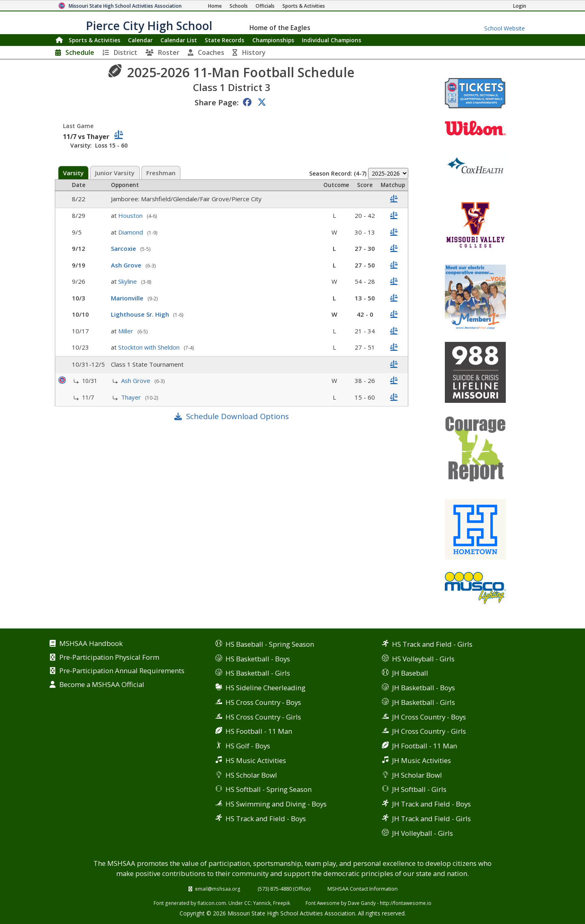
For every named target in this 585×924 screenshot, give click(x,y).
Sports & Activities (94, 40)
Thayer (132, 397)
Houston (131, 215)
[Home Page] (215, 6)
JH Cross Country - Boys (429, 717)
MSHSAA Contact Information (363, 889)
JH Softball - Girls (419, 789)
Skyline (128, 281)
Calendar (140, 40)
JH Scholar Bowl (417, 775)
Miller (127, 331)
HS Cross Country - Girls (263, 717)
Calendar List (179, 40)
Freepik (282, 903)
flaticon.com (212, 903)
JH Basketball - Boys (424, 688)
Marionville (128, 298)
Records (224, 40)
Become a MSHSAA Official (102, 685)
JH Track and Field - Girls (431, 819)
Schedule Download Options (237, 416)
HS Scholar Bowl (251, 775)
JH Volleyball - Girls (422, 833)
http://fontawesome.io (406, 903)
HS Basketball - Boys (258, 659)
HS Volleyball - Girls (423, 659)
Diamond (131, 232)
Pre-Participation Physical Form (109, 658)
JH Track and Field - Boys (431, 804)
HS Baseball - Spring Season (270, 644)
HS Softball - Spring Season (269, 789)
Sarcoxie (124, 248)
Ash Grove (127, 265)
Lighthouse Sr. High (141, 314)
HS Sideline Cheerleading (265, 688)
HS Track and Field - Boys (266, 819)
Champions (331, 40)
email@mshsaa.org (218, 889)
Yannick (262, 903)
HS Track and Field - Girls (432, 644)
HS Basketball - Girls (258, 673)
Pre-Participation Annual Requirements (122, 671)
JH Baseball (410, 673)
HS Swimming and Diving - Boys (276, 804)
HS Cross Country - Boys (263, 702)
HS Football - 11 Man (259, 731)
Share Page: (217, 102)
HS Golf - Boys (248, 746)
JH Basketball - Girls (424, 702)
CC (247, 903)
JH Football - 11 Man (425, 746)
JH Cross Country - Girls (429, 731)
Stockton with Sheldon (150, 347)
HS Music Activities (256, 760)
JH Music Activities (421, 760)
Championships (273, 40)
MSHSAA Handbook (91, 644)
